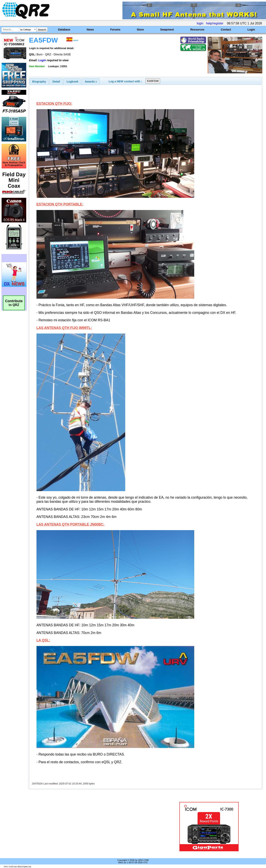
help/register (215, 23)
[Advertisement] (95, 827)
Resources (197, 30)
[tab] (39, 82)
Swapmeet (167, 30)
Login (251, 30)
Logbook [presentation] (72, 82)
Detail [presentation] (56, 82)
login (200, 23)
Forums (115, 30)
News (90, 30)
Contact (226, 30)
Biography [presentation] (39, 82)
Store (140, 30)
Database (64, 30)
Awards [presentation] (91, 82)
